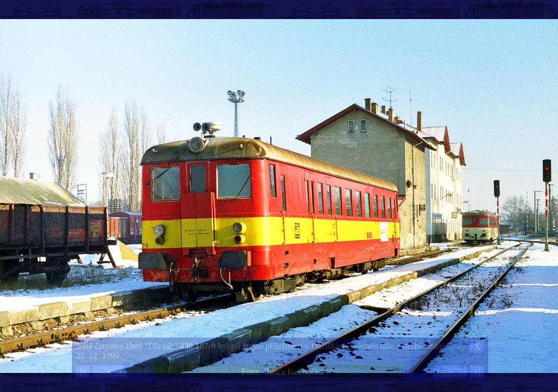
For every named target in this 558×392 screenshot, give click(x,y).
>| (477, 372)
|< (83, 372)
